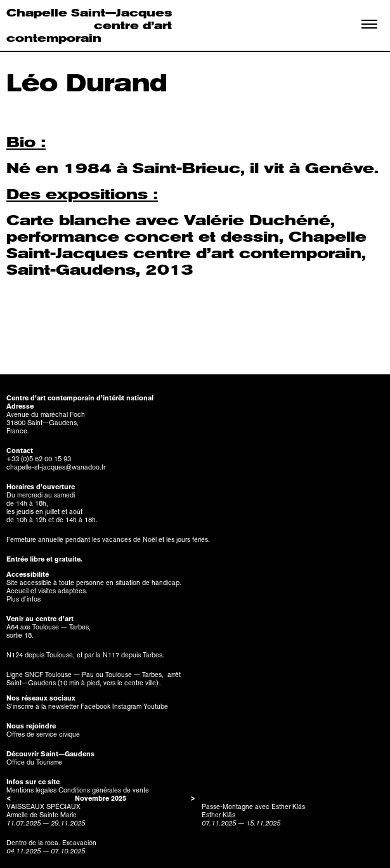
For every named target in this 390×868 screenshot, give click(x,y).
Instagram (127, 707)
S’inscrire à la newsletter (42, 707)
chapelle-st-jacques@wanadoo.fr (56, 467)
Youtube (156, 707)
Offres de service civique (43, 734)
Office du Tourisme (34, 762)
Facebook (95, 707)
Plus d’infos (23, 599)
